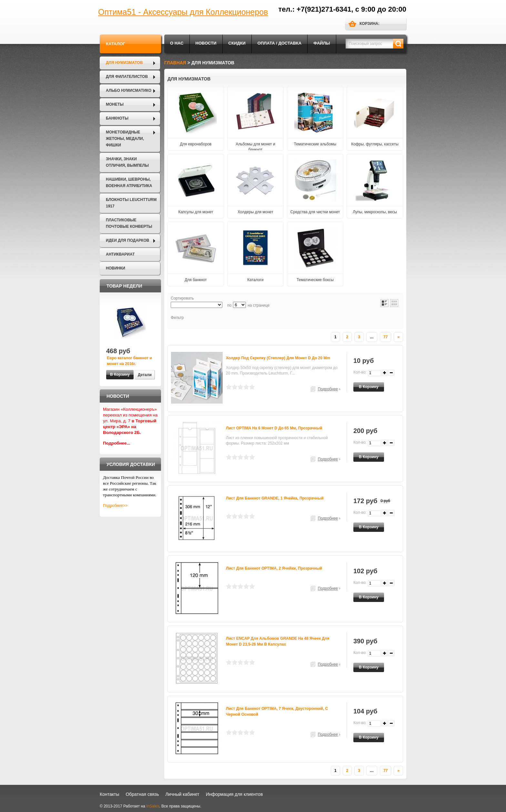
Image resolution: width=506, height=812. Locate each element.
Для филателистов (127, 77)
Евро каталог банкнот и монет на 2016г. (129, 361)
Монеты (115, 104)
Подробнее (328, 389)
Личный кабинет (182, 794)
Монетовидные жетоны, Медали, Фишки (125, 139)
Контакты (109, 794)
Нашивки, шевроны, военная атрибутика (129, 183)
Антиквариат (120, 254)
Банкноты (117, 118)
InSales (153, 806)
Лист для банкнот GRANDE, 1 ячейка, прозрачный (275, 498)
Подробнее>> (115, 506)
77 (385, 337)
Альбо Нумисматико (129, 90)
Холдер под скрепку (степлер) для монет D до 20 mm (278, 358)
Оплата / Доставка (279, 43)
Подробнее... (117, 443)
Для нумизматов (124, 63)
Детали (145, 375)
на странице (258, 305)
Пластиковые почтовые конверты (129, 223)
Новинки (116, 268)
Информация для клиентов (234, 794)
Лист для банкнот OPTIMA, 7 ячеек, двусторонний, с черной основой (277, 712)
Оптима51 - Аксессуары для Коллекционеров (183, 12)
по (229, 305)
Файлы (322, 43)
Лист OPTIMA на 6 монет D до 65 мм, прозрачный (274, 428)
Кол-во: (360, 372)
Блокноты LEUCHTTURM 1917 (131, 203)
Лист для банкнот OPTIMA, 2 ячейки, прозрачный (274, 568)
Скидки (237, 43)
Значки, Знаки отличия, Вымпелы (127, 162)
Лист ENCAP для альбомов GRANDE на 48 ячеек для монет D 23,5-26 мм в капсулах (278, 641)
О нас (177, 43)
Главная (175, 63)
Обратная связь (142, 794)
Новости (206, 43)
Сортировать (182, 298)
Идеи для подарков (127, 240)
